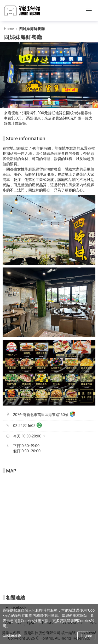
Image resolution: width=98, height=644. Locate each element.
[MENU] (89, 10)
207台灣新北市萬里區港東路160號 (44, 415)
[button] (31, 436)
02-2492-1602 (27, 426)
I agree (86, 636)
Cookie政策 (12, 635)
